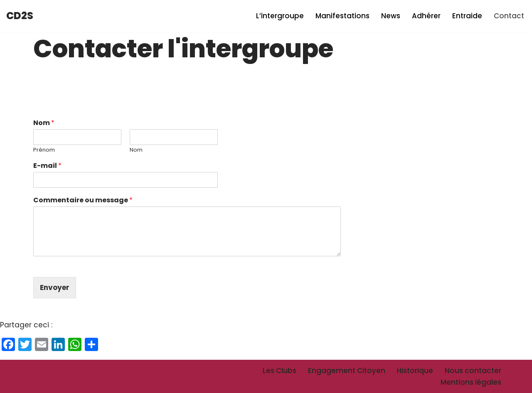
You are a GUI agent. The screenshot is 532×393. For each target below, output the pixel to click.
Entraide (467, 16)
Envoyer (55, 287)
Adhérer (426, 16)
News (391, 16)
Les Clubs (280, 371)
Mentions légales (471, 382)
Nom (44, 123)
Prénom (44, 150)
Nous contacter (473, 371)
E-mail (47, 166)
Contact (509, 16)
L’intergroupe (280, 16)
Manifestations (342, 16)
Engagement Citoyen (347, 371)
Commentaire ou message (83, 200)
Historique (415, 371)
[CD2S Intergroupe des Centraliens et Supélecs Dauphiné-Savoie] (20, 16)
